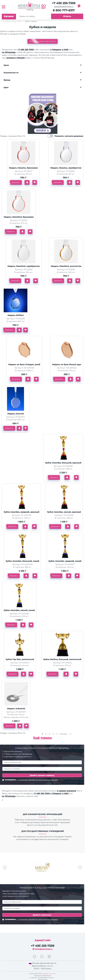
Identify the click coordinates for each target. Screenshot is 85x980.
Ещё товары (42, 738)
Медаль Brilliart (16, 315)
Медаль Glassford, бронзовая (19, 217)
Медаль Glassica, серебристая (66, 168)
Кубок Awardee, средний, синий (65, 561)
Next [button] (80, 867)
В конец (64, 734)
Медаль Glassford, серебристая (24, 266)
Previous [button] (5, 867)
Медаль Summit (16, 414)
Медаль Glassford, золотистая (66, 266)
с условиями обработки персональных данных (37, 780)
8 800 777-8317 (64, 10)
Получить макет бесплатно (43, 41)
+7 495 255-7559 (64, 3)
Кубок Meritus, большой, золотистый (62, 659)
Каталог (9, 16)
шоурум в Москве (16, 58)
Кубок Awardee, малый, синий (19, 610)
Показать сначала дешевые (69, 136)
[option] (42, 867)
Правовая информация (43, 976)
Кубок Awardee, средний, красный (21, 512)
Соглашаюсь (30, 780)
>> (71, 734)
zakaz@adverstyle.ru (64, 6)
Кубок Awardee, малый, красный (64, 512)
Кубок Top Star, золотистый (20, 659)
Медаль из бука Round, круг (67, 364)
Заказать (16, 182)
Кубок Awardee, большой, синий (22, 561)
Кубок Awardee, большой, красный (63, 463)
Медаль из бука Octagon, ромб (24, 364)
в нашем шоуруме (67, 791)
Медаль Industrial (16, 709)
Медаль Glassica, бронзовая (23, 168)
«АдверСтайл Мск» (49, 974)
